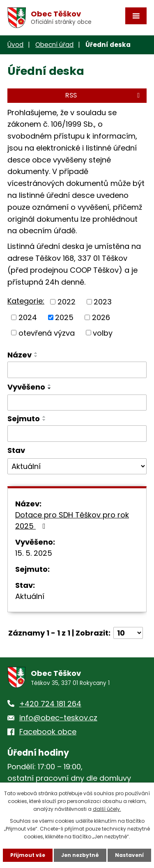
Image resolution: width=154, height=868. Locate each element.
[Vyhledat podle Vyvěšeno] (77, 403)
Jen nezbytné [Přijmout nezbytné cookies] (80, 855)
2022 (67, 302)
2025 (64, 317)
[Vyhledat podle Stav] (77, 466)
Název (20, 355)
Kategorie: (26, 301)
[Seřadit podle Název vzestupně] (36, 353)
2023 (103, 302)
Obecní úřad (54, 45)
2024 (28, 317)
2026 (101, 317)
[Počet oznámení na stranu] (128, 633)
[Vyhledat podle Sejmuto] (77, 434)
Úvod (15, 45)
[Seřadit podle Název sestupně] (36, 356)
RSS (104, 95)
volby (103, 333)
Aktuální (30, 596)
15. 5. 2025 (34, 553)
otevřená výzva (47, 333)
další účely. (107, 809)
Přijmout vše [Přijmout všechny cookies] (28, 855)
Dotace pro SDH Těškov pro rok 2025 (72, 520)
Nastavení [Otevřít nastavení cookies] (129, 855)
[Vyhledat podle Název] (77, 370)
